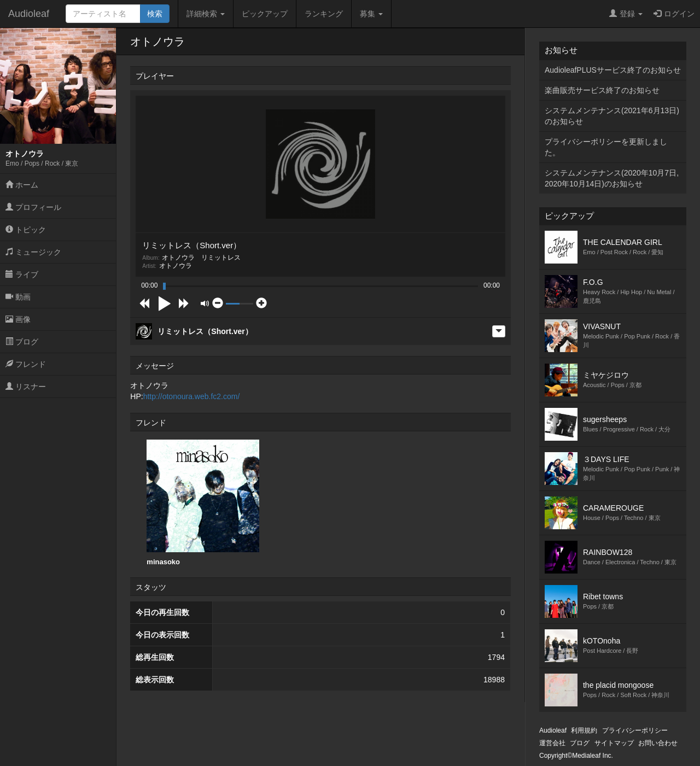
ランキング (324, 14)
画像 (18, 319)
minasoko (203, 503)
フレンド (26, 364)
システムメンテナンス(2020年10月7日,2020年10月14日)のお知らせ (612, 178)
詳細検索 (206, 14)
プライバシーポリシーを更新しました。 (606, 147)
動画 (18, 297)
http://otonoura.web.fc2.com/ (192, 396)
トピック (26, 230)
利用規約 (584, 730)
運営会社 (552, 743)
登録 (626, 14)
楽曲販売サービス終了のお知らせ (602, 90)
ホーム (22, 185)
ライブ (22, 274)
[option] (203, 503)
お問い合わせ (658, 743)
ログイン (674, 14)
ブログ (22, 342)
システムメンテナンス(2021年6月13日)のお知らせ (612, 116)
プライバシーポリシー (635, 730)
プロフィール (33, 207)
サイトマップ (614, 743)
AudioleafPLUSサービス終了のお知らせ (613, 70)
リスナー (26, 387)
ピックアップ (265, 14)
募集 (371, 14)
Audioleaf (29, 14)
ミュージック (33, 252)
